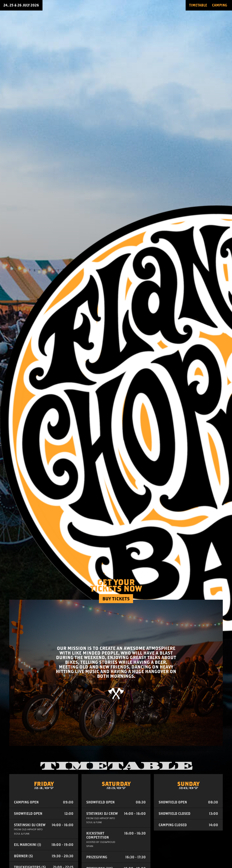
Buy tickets (116, 599)
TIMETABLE (198, 5)
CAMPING (220, 5)
